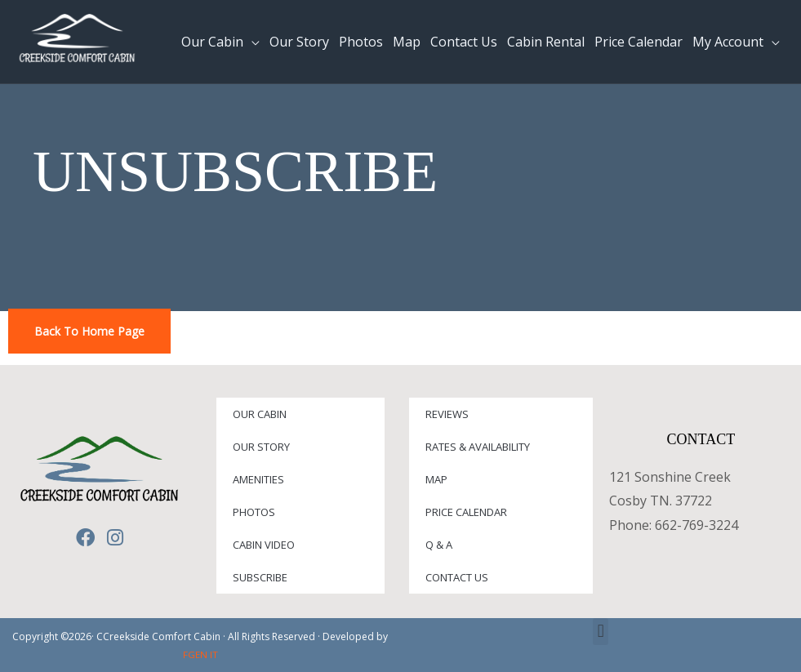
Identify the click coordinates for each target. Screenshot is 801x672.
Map (436, 479)
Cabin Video (264, 545)
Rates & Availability (478, 447)
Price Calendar (466, 512)
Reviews (447, 414)
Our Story (261, 447)
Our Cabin (260, 414)
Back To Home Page (89, 331)
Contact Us (457, 577)
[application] (251, 42)
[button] (601, 632)
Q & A (439, 545)
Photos (254, 512)
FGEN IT (200, 654)
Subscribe (260, 577)
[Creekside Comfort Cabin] (78, 40)
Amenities (258, 479)
